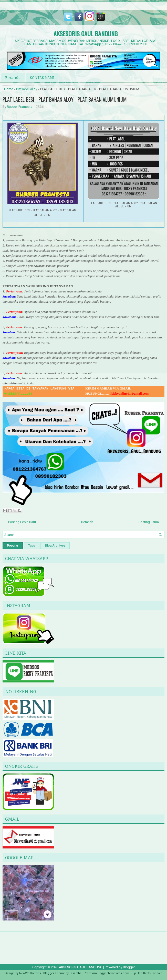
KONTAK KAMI (42, 78)
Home (9, 89)
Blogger (129, 967)
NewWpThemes (30, 973)
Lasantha (75, 973)
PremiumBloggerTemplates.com (106, 973)
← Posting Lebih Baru (20, 522)
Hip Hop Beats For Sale (147, 973)
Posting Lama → (151, 522)
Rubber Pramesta (20, 107)
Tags (32, 546)
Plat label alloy (27, 89)
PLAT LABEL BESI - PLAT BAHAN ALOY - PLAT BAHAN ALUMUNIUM (65, 99)
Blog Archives (55, 546)
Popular (13, 546)
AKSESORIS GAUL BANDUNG (86, 33)
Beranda (13, 78)
